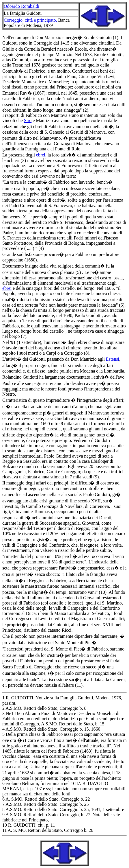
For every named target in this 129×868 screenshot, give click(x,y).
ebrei (41, 155)
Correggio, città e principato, (31, 20)
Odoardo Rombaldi (22, 6)
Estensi (113, 359)
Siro (28, 120)
